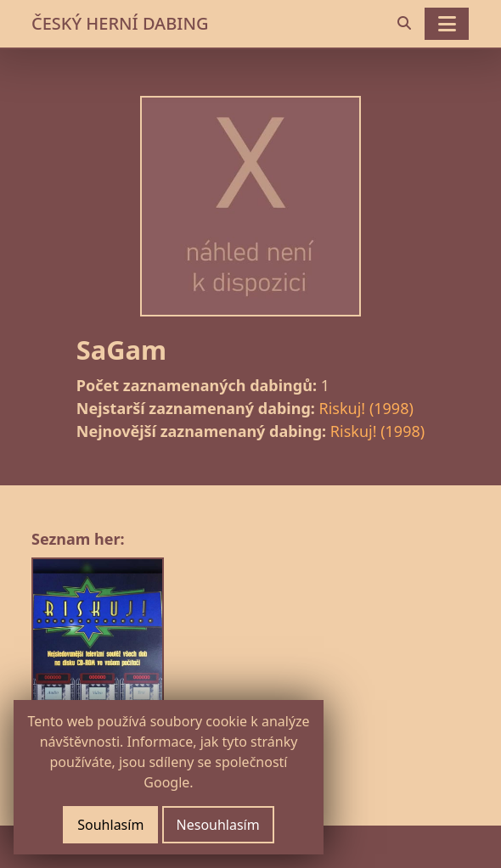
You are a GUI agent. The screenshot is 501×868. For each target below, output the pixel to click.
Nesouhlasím (218, 825)
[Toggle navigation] (447, 24)
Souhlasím (110, 825)
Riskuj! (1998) (366, 408)
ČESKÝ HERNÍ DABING (120, 23)
